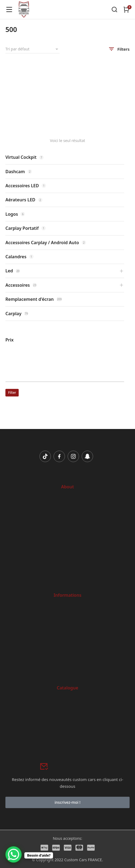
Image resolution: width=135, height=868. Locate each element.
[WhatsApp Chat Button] (14, 854)
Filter (12, 393)
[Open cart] (126, 9)
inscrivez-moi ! (67, 802)
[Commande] (32, 49)
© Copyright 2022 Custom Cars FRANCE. (67, 860)
